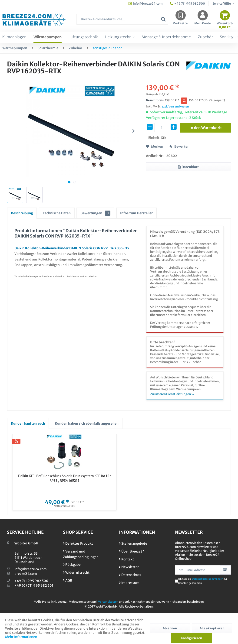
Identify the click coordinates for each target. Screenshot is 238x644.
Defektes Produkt (78, 543)
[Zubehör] (205, 37)
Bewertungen (95, 213)
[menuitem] (122, 21)
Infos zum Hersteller (136, 213)
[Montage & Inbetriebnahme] (166, 37)
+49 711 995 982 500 (31, 581)
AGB (68, 580)
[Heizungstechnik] (120, 37)
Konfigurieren (191, 638)
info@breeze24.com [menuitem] (145, 4)
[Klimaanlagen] (14, 37)
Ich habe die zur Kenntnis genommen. (203, 581)
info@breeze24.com (31, 569)
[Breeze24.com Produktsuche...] (122, 19)
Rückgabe (72, 565)
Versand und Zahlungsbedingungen (81, 554)
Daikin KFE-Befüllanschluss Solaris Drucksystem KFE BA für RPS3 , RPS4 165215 (64, 478)
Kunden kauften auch (28, 423)
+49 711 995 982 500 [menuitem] (187, 4)
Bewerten (179, 146)
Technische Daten (57, 213)
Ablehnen (170, 628)
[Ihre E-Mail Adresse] (197, 570)
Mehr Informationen (21, 637)
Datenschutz (130, 575)
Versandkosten (108, 602)
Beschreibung (22, 213)
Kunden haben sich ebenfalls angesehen (87, 423)
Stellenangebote (133, 543)
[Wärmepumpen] (48, 37)
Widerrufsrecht (76, 572)
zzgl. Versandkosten (175, 106)
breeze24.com (26, 574)
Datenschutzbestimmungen (208, 579)
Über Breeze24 (132, 551)
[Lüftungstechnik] (83, 37)
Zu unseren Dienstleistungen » (172, 394)
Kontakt (126, 559)
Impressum (129, 583)
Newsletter (129, 567)
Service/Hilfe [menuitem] (222, 4)
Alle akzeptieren (212, 628)
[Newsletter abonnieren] (225, 570)
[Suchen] (163, 19)
